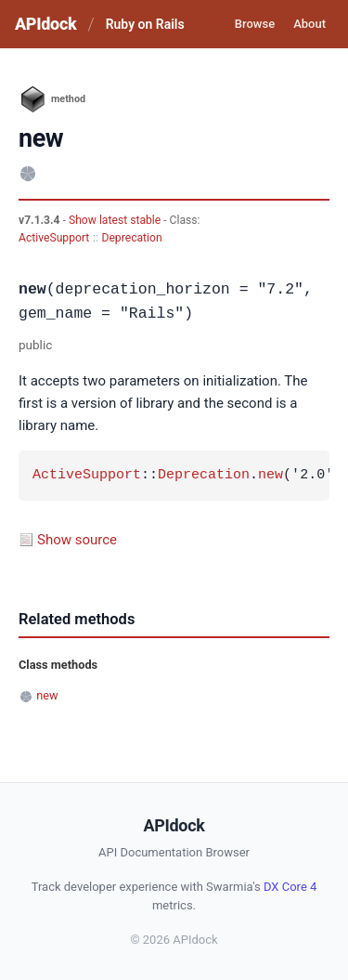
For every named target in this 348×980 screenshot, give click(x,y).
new (271, 476)
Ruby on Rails (145, 24)
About (309, 24)
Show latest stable (116, 220)
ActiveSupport (54, 238)
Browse (255, 24)
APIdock (45, 24)
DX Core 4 (290, 887)
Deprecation (131, 238)
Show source (77, 540)
